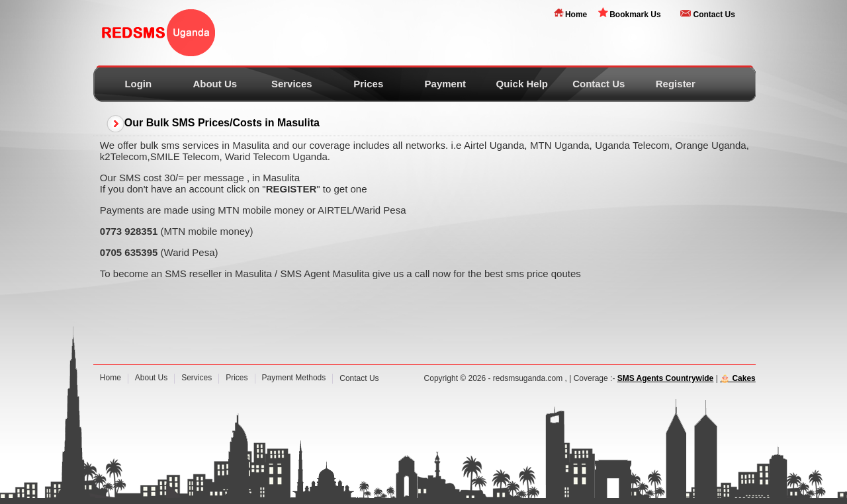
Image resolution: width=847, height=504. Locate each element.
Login (138, 84)
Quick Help (522, 84)
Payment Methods (294, 378)
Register (676, 84)
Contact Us (714, 15)
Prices (368, 84)
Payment (446, 84)
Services (292, 84)
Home (576, 15)
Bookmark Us (635, 15)
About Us (215, 84)
